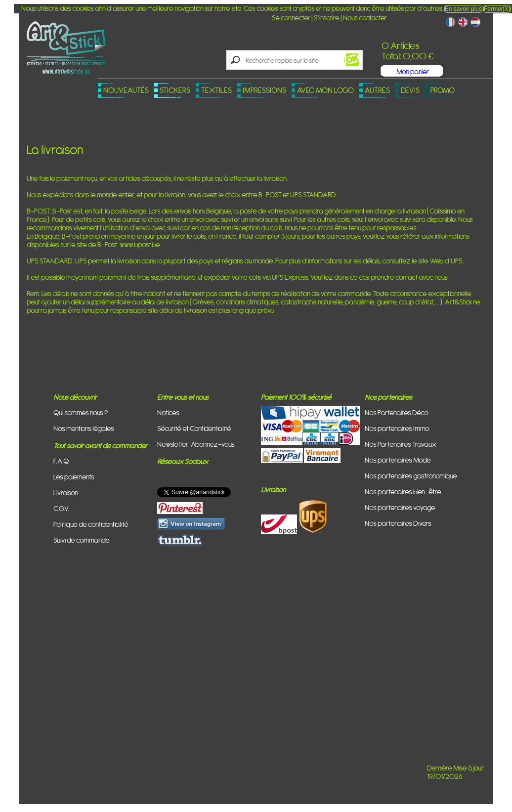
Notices (168, 412)
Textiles (216, 90)
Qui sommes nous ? (81, 412)
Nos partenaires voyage (400, 507)
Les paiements (74, 477)
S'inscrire (327, 18)
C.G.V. (61, 508)
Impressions (264, 90)
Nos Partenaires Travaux (401, 444)
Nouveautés (126, 90)
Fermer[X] (497, 9)
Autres (377, 90)
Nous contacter (365, 18)
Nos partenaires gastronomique (411, 476)
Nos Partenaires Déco (397, 412)
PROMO (443, 90)
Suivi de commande (82, 540)
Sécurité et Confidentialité (194, 428)
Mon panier (413, 71)
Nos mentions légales (84, 428)
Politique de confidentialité (91, 524)
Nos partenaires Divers (398, 523)
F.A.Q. (62, 461)
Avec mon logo (325, 90)
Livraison (66, 492)
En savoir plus (463, 9)
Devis (410, 90)
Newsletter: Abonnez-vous (196, 444)
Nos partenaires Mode (398, 460)
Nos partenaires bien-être (403, 491)
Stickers (175, 90)
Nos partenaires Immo (397, 428)
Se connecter (291, 18)
